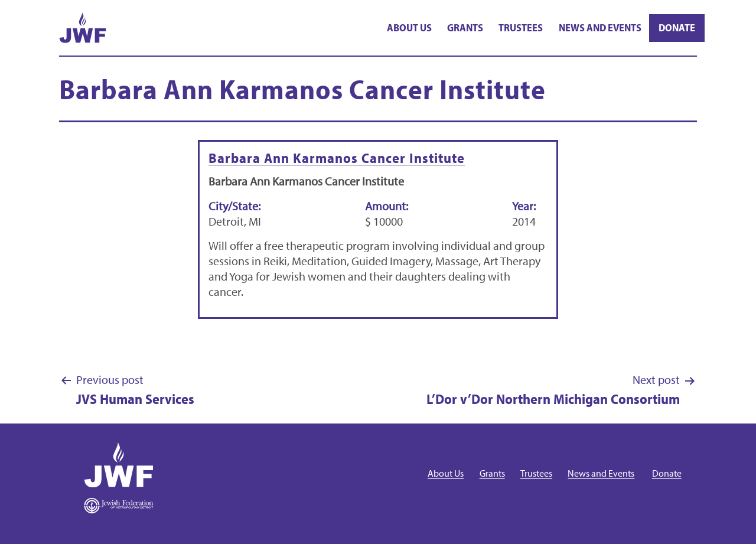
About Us (409, 27)
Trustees (521, 27)
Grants (465, 27)
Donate (677, 27)
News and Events (600, 27)
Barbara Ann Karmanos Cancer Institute (337, 158)
